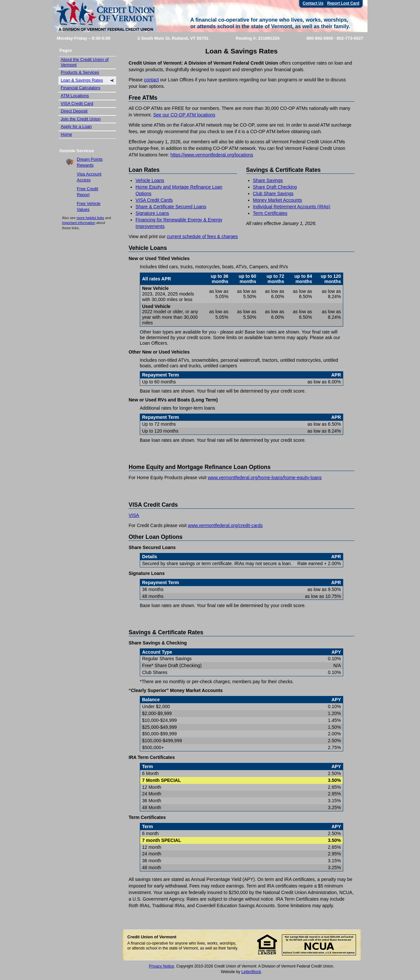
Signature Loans (152, 213)
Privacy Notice (162, 966)
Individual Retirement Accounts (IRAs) (292, 207)
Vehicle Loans (150, 180)
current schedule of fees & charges (202, 236)
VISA (134, 515)
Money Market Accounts (277, 200)
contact (151, 80)
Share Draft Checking (275, 187)
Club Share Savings (273, 194)
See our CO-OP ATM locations (184, 115)
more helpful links (90, 218)
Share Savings (268, 180)
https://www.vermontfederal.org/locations (212, 155)
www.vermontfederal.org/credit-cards (225, 525)
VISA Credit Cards (154, 200)
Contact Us (313, 3)
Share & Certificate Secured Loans (171, 207)
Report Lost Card (343, 3)
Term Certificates (270, 213)
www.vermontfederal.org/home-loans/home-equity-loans (265, 478)
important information (79, 223)
